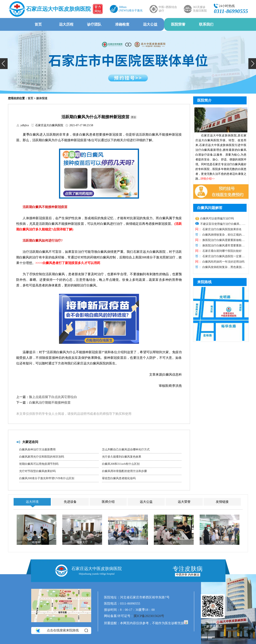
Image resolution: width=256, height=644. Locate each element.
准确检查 (122, 24)
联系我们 (206, 24)
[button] (4, 64)
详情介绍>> (208, 179)
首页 (38, 24)
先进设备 (70, 502)
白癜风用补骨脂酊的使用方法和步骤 (124, 471)
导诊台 (174, 542)
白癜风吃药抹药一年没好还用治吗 (223, 262)
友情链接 (222, 502)
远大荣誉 (184, 502)
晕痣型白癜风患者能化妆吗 (119, 478)
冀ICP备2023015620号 (149, 616)
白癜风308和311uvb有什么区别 (121, 464)
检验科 (36, 542)
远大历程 (66, 24)
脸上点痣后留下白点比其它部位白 (53, 397)
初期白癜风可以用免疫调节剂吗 (39, 464)
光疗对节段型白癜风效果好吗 (37, 471)
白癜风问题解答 (210, 208)
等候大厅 (128, 542)
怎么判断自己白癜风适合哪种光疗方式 (126, 449)
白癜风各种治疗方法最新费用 (37, 449)
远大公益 (150, 24)
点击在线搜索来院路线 (61, 631)
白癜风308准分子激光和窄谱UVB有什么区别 (47, 478)
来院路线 (204, 282)
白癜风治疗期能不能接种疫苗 (50, 402)
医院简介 (204, 100)
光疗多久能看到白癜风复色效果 (122, 457)
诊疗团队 (94, 24)
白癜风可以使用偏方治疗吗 (217, 218)
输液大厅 (82, 542)
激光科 (220, 542)
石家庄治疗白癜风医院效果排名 (222, 229)
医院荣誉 (178, 24)
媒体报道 (42, 98)
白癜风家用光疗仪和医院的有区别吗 (42, 457)
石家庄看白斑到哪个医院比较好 (222, 251)
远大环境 (32, 502)
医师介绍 (108, 502)
